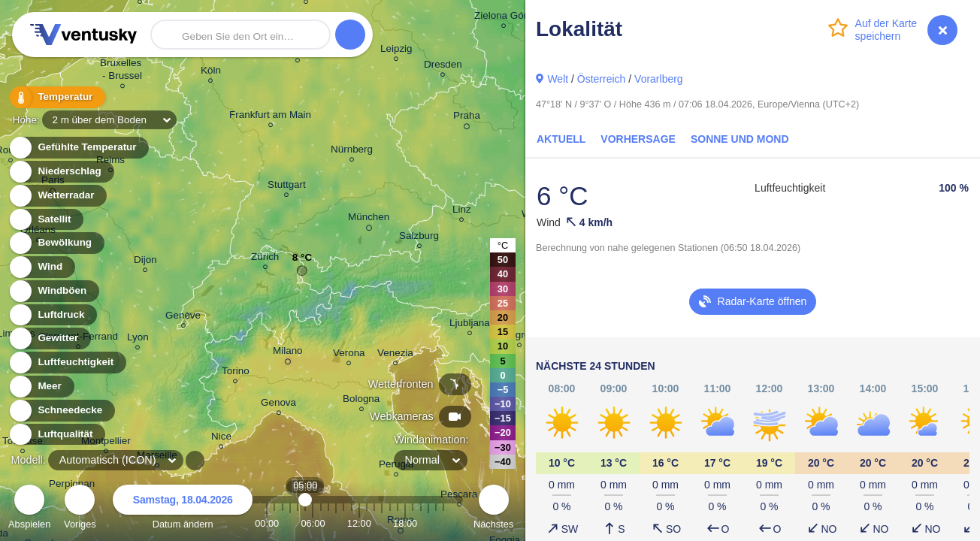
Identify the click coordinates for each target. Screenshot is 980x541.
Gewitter (49, 339)
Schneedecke (61, 411)
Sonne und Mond (740, 139)
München (369, 219)
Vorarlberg (659, 79)
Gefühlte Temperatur (79, 148)
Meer (41, 387)
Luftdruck (52, 315)
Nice (221, 438)
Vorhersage (638, 139)
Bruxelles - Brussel (122, 71)
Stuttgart (287, 187)
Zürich (265, 259)
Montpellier (106, 443)
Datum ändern (183, 509)
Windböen (53, 291)
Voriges (80, 509)
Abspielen (29, 509)
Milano (288, 353)
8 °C (302, 261)
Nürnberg (352, 151)
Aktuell (561, 139)
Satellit (46, 220)
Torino (236, 373)
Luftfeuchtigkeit (67, 363)
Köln (211, 73)
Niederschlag (61, 172)
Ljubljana (470, 325)
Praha (467, 118)
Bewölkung (56, 243)
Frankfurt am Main (270, 117)
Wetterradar (57, 196)
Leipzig (396, 51)
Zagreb (520, 337)
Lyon (138, 339)
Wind (41, 267)
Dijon (145, 262)
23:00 (443, 523)
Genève (183, 317)
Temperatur (56, 97)
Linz (462, 212)
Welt (558, 79)
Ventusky (81, 35)
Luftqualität (57, 435)
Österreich (602, 79)
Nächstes (493, 509)
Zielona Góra (504, 18)
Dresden (443, 66)
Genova (278, 405)
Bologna (361, 401)
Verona (349, 355)
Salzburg (419, 238)
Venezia (395, 355)
